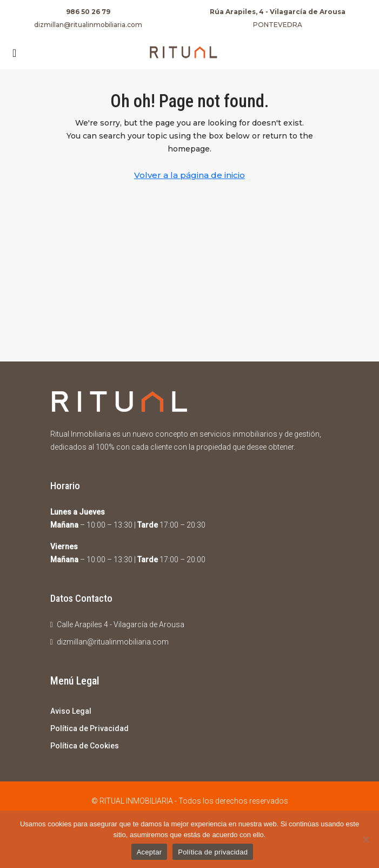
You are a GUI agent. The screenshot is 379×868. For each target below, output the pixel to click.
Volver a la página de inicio (189, 175)
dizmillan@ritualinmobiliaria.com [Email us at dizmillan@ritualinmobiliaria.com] (113, 642)
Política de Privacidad (89, 728)
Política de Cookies (85, 746)
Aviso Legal (71, 711)
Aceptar (149, 852)
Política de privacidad (213, 852)
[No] (365, 839)
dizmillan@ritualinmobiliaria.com (88, 25)
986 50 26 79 (88, 12)
